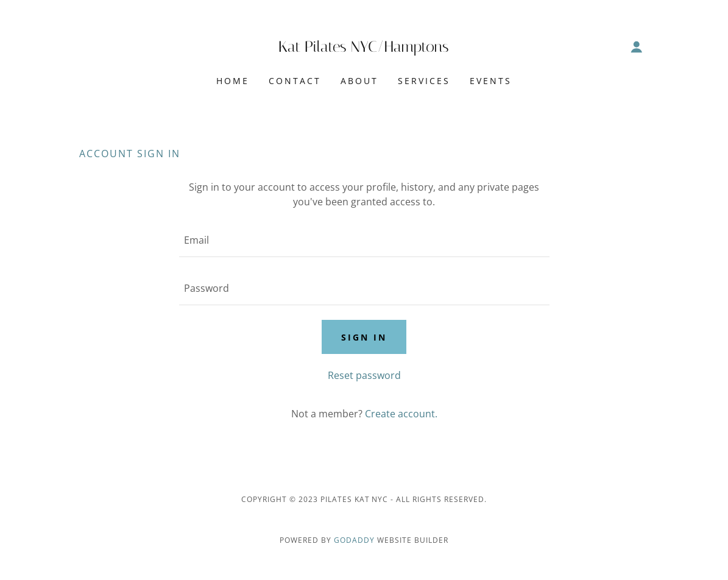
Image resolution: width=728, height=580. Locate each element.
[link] (364, 48)
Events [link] (491, 81)
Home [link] (233, 81)
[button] (637, 47)
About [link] (359, 81)
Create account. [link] (401, 414)
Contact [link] (295, 81)
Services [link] (424, 81)
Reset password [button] (364, 375)
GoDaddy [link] (354, 540)
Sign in (364, 337)
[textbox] (364, 240)
